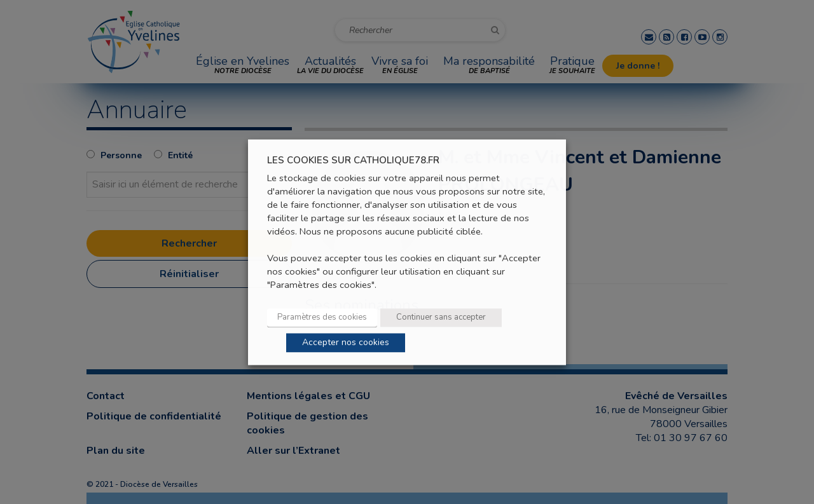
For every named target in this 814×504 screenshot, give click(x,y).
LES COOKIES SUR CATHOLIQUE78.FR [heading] (353, 160)
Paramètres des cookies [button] (322, 317)
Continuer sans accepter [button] (441, 317)
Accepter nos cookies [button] (346, 342)
